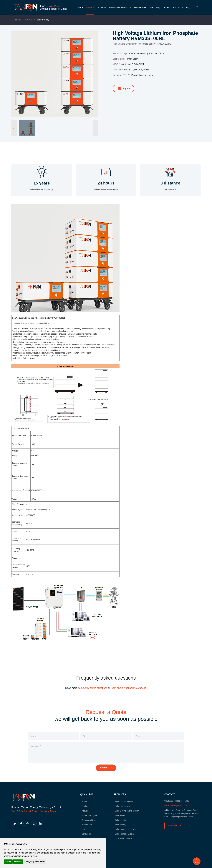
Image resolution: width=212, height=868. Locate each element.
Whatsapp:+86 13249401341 (177, 801)
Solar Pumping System (125, 834)
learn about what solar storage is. (129, 688)
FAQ (188, 7)
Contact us (178, 7)
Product (29, 20)
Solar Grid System (123, 806)
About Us (102, 7)
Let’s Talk (175, 826)
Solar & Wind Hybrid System (127, 811)
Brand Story (155, 7)
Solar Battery (43, 20)
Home (80, 7)
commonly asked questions (93, 688)
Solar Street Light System (126, 829)
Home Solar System (118, 7)
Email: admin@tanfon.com (175, 806)
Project (167, 7)
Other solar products (124, 838)
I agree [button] (8, 861)
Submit (106, 768)
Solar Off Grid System (124, 802)
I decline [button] (18, 861)
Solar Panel (120, 815)
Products (90, 7)
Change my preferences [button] (35, 861)
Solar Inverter (121, 820)
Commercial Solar (139, 7)
